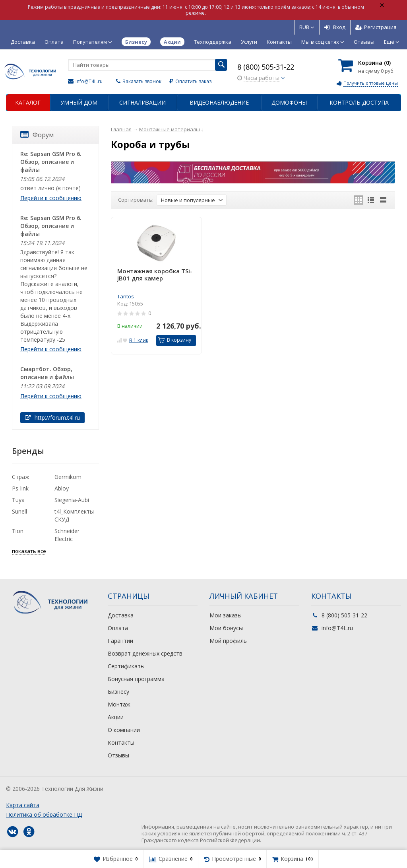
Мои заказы (226, 615)
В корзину (175, 340)
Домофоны (289, 102)
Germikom (68, 477)
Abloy (62, 488)
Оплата (54, 42)
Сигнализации (142, 102)
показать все (29, 551)
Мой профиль (228, 641)
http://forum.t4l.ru (52, 417)
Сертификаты (126, 666)
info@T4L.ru (89, 81)
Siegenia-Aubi (72, 500)
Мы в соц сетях (323, 42)
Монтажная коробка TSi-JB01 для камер (155, 275)
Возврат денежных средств (145, 653)
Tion (18, 531)
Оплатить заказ (193, 81)
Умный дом (79, 102)
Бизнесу (118, 692)
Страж (21, 477)
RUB (307, 27)
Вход (335, 27)
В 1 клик (139, 340)
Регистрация (376, 27)
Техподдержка (213, 42)
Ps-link (20, 488)
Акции (116, 717)
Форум (37, 135)
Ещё (392, 42)
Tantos (126, 296)
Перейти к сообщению (51, 198)
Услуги (249, 42)
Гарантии (120, 641)
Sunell (19, 511)
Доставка (23, 42)
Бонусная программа (136, 679)
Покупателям (93, 42)
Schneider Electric (67, 535)
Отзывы (364, 42)
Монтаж (119, 704)
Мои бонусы (226, 628)
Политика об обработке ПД (44, 814)
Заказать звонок (142, 81)
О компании (124, 730)
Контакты (279, 42)
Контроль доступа (359, 102)
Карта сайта (23, 805)
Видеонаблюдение (219, 102)
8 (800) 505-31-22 (266, 67)
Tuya (18, 500)
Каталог (28, 102)
